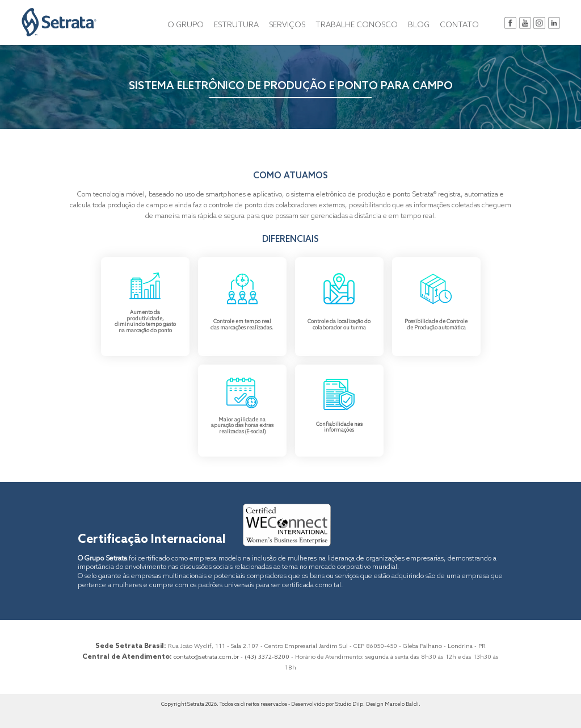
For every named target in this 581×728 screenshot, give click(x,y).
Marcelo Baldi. (403, 704)
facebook (510, 23)
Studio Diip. (351, 704)
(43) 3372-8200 (267, 657)
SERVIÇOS (287, 25)
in (554, 23)
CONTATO (459, 25)
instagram (539, 23)
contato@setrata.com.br (206, 657)
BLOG (419, 25)
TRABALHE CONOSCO (357, 25)
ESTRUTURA (236, 25)
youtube (525, 23)
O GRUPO (186, 25)
